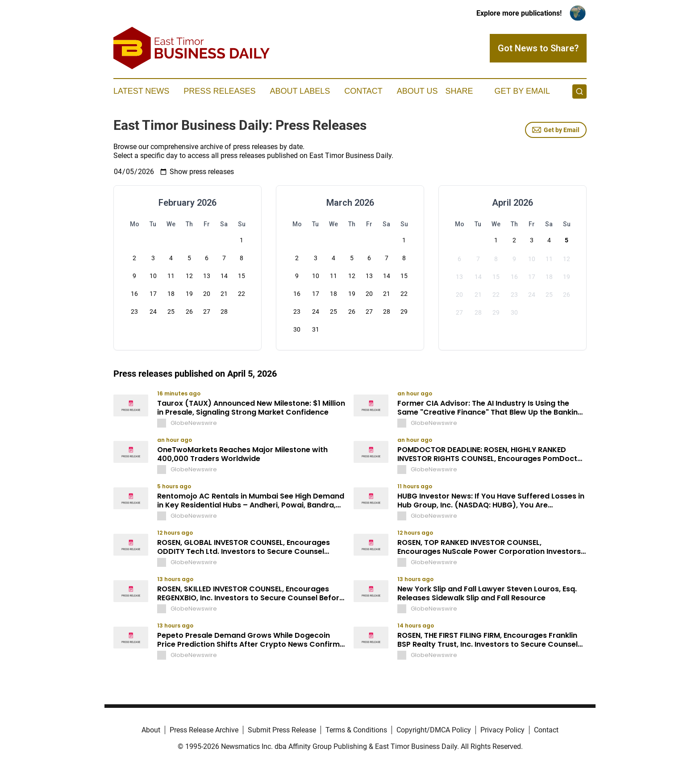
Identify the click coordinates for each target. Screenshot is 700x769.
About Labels (300, 91)
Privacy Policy (502, 730)
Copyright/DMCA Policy (434, 730)
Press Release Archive (204, 730)
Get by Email (556, 130)
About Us (417, 91)
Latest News (141, 91)
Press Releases (219, 91)
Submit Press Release (282, 730)
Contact (363, 91)
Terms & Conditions (356, 730)
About (151, 730)
